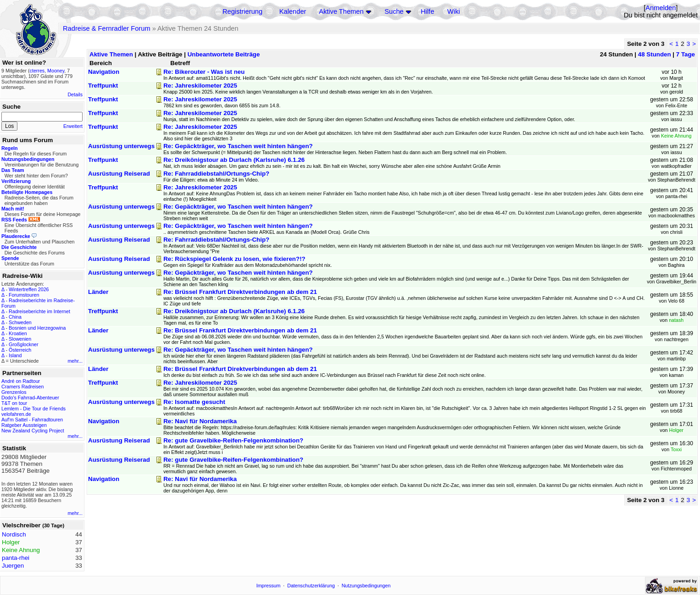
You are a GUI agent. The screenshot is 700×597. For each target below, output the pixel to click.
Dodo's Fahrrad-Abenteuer (30, 398)
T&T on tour (14, 403)
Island (15, 355)
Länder (98, 292)
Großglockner (24, 344)
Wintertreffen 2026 (29, 289)
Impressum (269, 586)
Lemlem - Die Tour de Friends (33, 409)
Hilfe (427, 11)
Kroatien (18, 333)
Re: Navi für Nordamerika (200, 421)
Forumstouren (24, 295)
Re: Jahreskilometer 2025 (200, 86)
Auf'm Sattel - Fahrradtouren (32, 420)
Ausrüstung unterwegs (121, 146)
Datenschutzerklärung (311, 586)
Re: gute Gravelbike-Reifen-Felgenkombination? (233, 440)
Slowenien (20, 339)
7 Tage (686, 54)
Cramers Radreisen (22, 387)
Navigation (104, 72)
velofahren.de (16, 414)
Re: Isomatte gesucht (194, 402)
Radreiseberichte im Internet (39, 311)
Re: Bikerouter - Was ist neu (204, 72)
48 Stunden (655, 54)
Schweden (20, 322)
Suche (394, 11)
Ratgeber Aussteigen (24, 425)
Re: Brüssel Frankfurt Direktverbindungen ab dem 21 (240, 292)
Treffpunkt (103, 86)
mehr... (75, 361)
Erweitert (73, 126)
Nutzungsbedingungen (366, 586)
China (15, 317)
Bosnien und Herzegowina (37, 328)
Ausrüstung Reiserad (119, 174)
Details (75, 94)
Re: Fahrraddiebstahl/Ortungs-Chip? (216, 174)
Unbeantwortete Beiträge (224, 54)
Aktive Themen (341, 11)
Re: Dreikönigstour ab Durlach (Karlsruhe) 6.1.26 (234, 160)
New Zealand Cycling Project (33, 431)
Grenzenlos (14, 392)
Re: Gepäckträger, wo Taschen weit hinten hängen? (238, 146)
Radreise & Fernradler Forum (107, 28)
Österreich (20, 350)
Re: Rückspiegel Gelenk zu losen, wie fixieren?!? (234, 259)
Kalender (293, 11)
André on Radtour (21, 381)
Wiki (454, 11)
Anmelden (661, 8)
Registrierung (242, 11)
